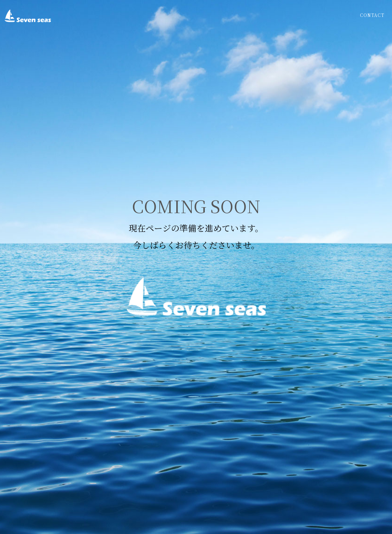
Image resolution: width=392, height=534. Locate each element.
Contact (372, 15)
